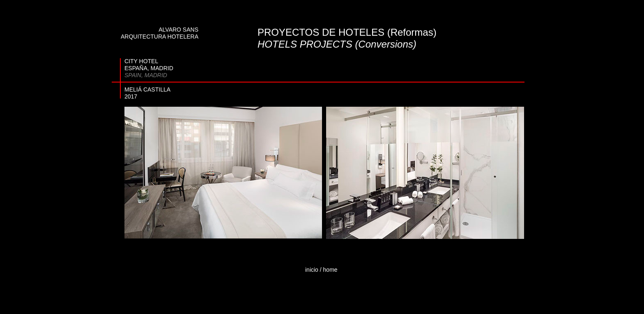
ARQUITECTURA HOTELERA (160, 37)
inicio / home (321, 270)
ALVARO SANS (178, 30)
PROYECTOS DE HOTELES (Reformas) (347, 32)
